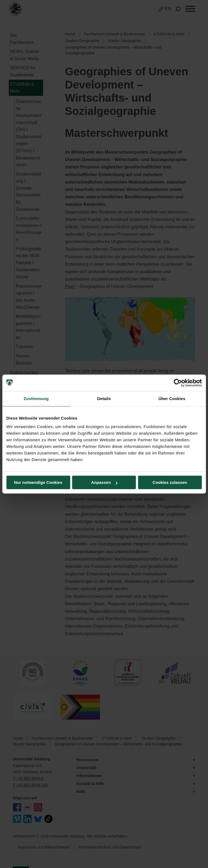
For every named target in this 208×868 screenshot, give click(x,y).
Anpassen (104, 482)
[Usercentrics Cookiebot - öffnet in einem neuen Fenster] (178, 383)
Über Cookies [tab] (172, 399)
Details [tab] (104, 399)
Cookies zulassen (170, 482)
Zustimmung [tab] (36, 399)
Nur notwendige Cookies (38, 482)
